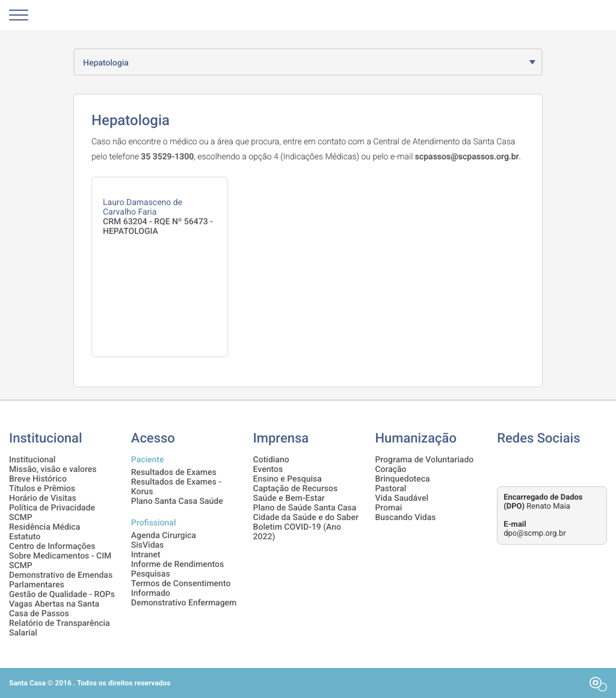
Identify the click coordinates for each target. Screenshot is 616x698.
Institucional (32, 460)
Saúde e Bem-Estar (289, 498)
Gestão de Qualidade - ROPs (62, 595)
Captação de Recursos (296, 489)
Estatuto (25, 537)
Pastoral (390, 489)
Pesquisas (151, 574)
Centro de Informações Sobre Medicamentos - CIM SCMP (60, 556)
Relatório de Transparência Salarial (60, 628)
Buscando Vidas (405, 518)
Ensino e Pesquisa (288, 479)
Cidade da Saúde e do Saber (306, 518)
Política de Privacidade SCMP (52, 513)
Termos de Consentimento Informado (181, 589)
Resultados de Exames (174, 473)
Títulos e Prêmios (42, 489)
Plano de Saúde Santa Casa (305, 508)
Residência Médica (45, 527)
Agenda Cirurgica (164, 536)
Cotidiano (271, 460)
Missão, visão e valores (53, 470)
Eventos (268, 470)
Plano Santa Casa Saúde (177, 501)
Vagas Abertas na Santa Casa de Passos (54, 609)
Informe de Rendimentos (177, 565)
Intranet (146, 555)
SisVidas (148, 545)
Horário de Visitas (43, 498)
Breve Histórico (38, 479)
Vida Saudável (402, 498)
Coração (390, 470)
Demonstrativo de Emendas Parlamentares (61, 580)
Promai (388, 508)
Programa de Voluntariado (424, 460)
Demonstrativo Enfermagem (184, 603)
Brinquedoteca (402, 479)
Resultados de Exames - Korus (176, 487)
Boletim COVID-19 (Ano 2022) (297, 532)
